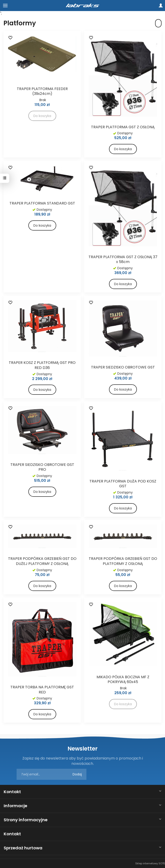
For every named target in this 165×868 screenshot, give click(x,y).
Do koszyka (123, 149)
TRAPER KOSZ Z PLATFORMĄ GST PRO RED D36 (42, 365)
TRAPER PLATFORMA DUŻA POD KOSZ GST (123, 484)
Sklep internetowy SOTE (150, 863)
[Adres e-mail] (52, 774)
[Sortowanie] (158, 23)
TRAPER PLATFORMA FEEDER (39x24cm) (42, 91)
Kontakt (12, 792)
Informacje (15, 806)
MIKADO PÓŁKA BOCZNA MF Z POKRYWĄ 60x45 (123, 679)
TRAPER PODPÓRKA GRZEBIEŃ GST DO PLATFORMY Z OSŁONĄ (123, 561)
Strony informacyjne (26, 820)
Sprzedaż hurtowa (23, 848)
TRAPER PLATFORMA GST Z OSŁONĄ (123, 127)
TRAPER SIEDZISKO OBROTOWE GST (123, 367)
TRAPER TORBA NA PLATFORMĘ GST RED (42, 690)
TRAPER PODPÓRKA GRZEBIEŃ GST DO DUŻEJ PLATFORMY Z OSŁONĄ (42, 561)
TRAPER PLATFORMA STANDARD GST (42, 203)
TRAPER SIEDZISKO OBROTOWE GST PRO (42, 467)
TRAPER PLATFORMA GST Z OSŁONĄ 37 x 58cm (123, 259)
